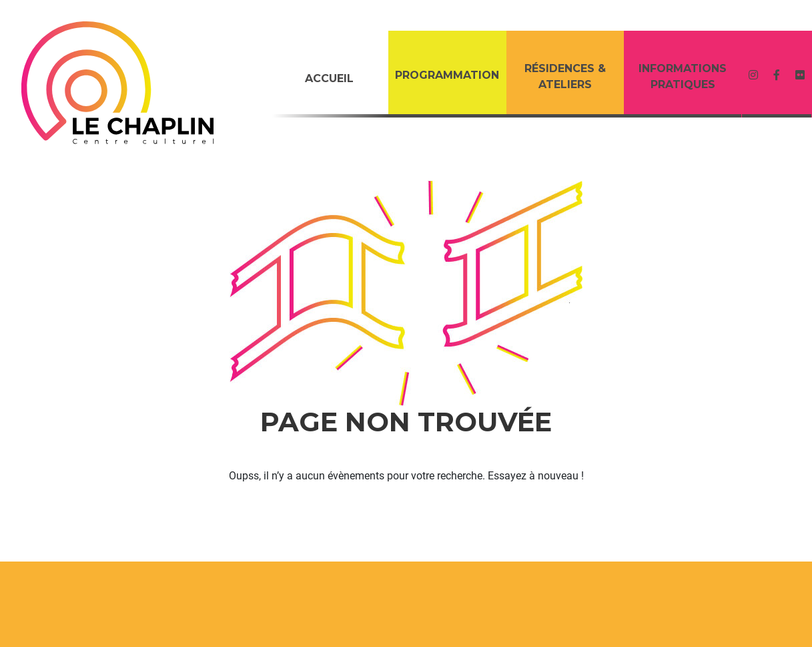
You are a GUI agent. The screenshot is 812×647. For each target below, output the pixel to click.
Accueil (329, 78)
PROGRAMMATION (447, 75)
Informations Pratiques (683, 76)
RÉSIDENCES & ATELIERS (565, 76)
